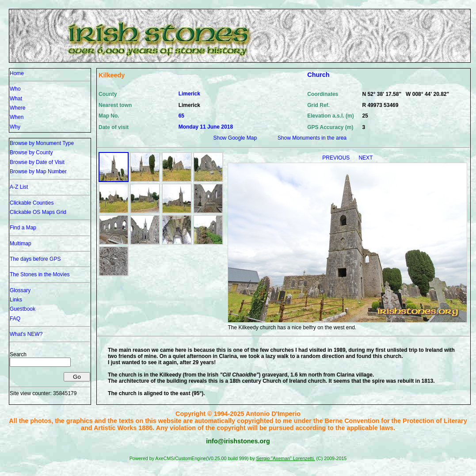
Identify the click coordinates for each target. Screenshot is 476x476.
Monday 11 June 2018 (206, 127)
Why (15, 127)
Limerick (189, 94)
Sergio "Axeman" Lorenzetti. (285, 458)
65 (181, 116)
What (16, 99)
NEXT (366, 158)
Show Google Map (235, 138)
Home (17, 73)
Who (15, 89)
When (17, 117)
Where (17, 108)
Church (318, 75)
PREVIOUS (337, 158)
